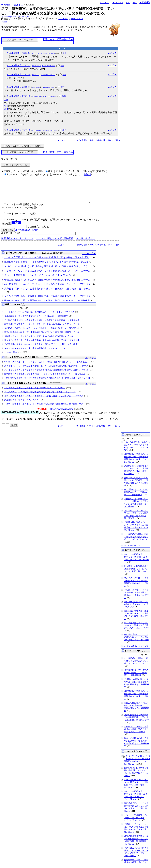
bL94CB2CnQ (36, 96)
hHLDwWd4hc (37, 130)
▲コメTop (105, 3)
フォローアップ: (10, 159)
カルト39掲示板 (98, 140)
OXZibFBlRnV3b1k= (49, 66)
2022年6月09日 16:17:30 (19, 130)
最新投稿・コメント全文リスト (17, 244)
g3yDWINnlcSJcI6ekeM (76, 19)
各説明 (87, 174)
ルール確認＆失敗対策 (27, 235)
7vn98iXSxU (36, 87)
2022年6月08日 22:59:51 (19, 87)
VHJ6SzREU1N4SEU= (49, 96)
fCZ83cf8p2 (36, 53)
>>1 (6, 106)
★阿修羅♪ (6, 5)
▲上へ (61, 140)
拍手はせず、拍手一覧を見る (58, 40)
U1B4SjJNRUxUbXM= (48, 87)
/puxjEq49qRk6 (63, 19)
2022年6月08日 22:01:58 (19, 75)
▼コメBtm (118, 3)
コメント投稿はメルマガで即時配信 (55, 244)
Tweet (4, 22)
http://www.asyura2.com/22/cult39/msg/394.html (15, 16)
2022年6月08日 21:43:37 (19, 65)
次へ (128, 3)
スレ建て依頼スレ (85, 244)
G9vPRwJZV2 (37, 66)
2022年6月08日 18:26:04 (19, 53)
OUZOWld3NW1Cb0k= (50, 130)
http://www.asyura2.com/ (62, 414)
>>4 (6, 99)
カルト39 (19, 5)
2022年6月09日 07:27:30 (19, 96)
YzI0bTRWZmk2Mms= (48, 53)
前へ (135, 3)
